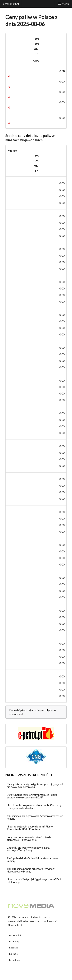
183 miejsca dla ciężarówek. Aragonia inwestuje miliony (35, 817)
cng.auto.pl (16, 714)
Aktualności (15, 935)
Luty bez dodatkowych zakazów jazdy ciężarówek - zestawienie (29, 838)
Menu (63, 4)
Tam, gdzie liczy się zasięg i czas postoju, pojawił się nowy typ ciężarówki (35, 785)
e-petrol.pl (44, 710)
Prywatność (15, 960)
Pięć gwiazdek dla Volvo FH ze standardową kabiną (33, 859)
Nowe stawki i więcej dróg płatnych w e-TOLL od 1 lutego (34, 881)
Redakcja (14, 948)
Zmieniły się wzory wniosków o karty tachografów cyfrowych (29, 849)
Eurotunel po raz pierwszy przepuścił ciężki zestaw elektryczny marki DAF (32, 796)
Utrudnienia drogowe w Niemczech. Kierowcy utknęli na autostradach (34, 807)
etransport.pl (11, 4)
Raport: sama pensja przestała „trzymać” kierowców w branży (31, 870)
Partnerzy (14, 941)
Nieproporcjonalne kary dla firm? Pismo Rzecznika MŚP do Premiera (30, 828)
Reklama (13, 954)
